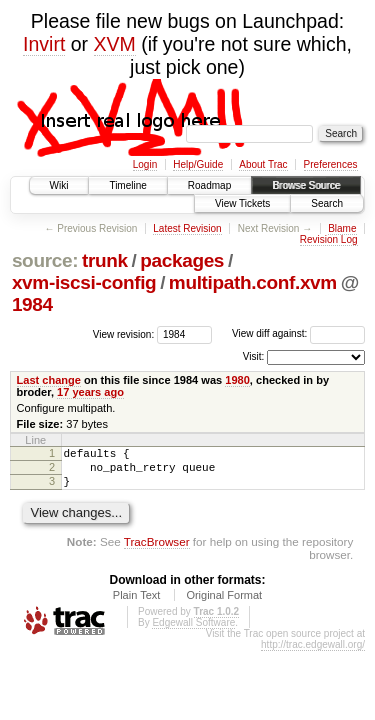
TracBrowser (157, 550)
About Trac (263, 164)
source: (45, 260)
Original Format (224, 604)
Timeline (127, 185)
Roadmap (209, 185)
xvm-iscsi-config (84, 282)
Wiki (59, 185)
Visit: (254, 356)
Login (145, 164)
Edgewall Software (193, 631)
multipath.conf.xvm (253, 282)
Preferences (331, 164)
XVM (115, 44)
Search (327, 203)
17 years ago (90, 392)
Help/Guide (198, 164)
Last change (49, 380)
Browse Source (306, 185)
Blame (342, 228)
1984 (32, 304)
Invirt (44, 44)
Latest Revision (187, 228)
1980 (237, 380)
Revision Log (329, 239)
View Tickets (242, 203)
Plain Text (137, 604)
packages (182, 260)
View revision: (124, 333)
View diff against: (298, 333)
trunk (105, 260)
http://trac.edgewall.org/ (313, 653)
